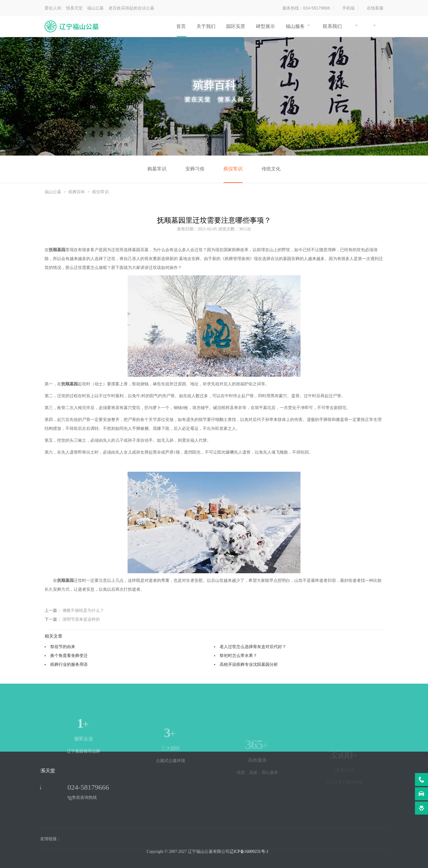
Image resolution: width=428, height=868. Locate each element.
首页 (181, 26)
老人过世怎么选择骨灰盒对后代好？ (253, 647)
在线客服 (375, 8)
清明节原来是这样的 (81, 619)
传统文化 (271, 169)
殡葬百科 (77, 192)
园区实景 (236, 26)
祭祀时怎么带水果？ (238, 655)
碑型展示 (265, 26)
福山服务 (295, 26)
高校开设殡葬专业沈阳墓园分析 (249, 664)
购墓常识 (157, 169)
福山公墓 (53, 192)
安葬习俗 (195, 169)
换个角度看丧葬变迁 (69, 655)
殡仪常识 (233, 169)
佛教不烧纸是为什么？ (83, 610)
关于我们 (206, 26)
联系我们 (332, 26)
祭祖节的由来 (63, 647)
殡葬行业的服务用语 (69, 664)
